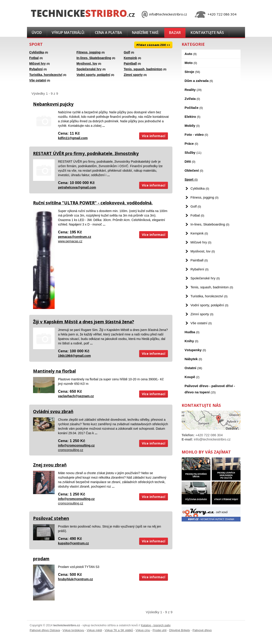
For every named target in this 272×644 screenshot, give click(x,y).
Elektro (192, 117)
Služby (193, 152)
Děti (190, 161)
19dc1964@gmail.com (74, 356)
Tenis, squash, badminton (143, 69)
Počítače (194, 108)
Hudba (192, 332)
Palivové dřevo (202, 630)
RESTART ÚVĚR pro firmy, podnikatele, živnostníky (86, 153)
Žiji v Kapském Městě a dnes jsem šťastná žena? (84, 322)
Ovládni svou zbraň (53, 412)
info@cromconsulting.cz (76, 445)
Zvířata (192, 99)
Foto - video (196, 135)
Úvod (37, 33)
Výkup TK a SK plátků (119, 630)
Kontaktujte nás (207, 33)
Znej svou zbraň (50, 465)
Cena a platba (108, 33)
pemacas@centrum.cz (75, 237)
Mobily (192, 126)
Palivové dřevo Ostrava (45, 630)
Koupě (192, 377)
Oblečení (194, 170)
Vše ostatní (38, 80)
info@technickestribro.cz (168, 14)
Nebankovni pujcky (53, 104)
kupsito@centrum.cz (73, 543)
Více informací (154, 136)
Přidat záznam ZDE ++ (153, 45)
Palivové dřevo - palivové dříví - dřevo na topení (210, 389)
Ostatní (193, 368)
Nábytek (193, 359)
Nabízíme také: (146, 33)
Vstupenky (195, 350)
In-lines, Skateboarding (94, 58)
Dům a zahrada (199, 81)
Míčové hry (37, 64)
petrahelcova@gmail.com (77, 187)
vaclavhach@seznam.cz (76, 396)
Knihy (191, 341)
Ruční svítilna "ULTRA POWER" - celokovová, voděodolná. (93, 203)
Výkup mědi (94, 630)
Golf (127, 52)
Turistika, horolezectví (46, 75)
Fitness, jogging (88, 52)
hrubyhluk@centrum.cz (75, 579)
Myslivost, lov (87, 64)
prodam (41, 559)
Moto (191, 63)
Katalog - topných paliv (156, 625)
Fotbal (34, 58)
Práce (191, 143)
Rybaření (36, 69)
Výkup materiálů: (68, 33)
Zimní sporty (133, 75)
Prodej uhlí (160, 630)
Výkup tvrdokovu (73, 630)
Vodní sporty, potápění (93, 75)
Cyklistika (37, 52)
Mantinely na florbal (54, 371)
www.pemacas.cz (70, 241)
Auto (191, 54)
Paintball (130, 64)
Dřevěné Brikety (180, 630)
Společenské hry (89, 69)
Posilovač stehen (51, 518)
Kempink (130, 58)
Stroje (192, 72)
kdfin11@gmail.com (73, 138)
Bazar (175, 33)
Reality (193, 90)
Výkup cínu (143, 630)
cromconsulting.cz (71, 450)
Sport (191, 179)
